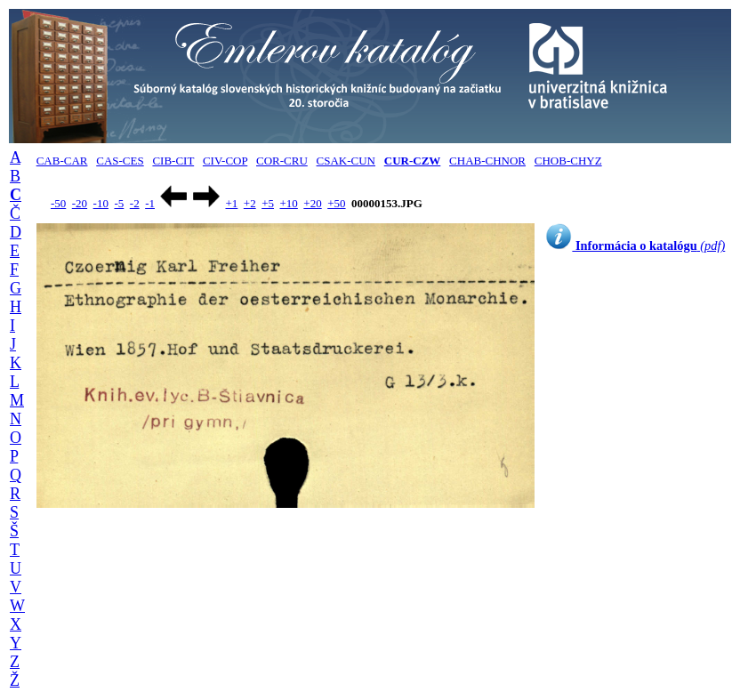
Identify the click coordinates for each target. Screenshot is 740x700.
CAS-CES (120, 161)
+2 (250, 203)
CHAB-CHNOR (487, 161)
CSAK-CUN (346, 161)
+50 (336, 203)
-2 (135, 203)
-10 (101, 203)
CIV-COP (225, 161)
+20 (312, 203)
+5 (268, 203)
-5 (119, 203)
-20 (80, 203)
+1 (231, 203)
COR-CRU (282, 161)
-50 (58, 203)
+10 (289, 203)
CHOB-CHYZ (568, 161)
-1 (150, 203)
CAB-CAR (62, 161)
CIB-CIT (173, 161)
